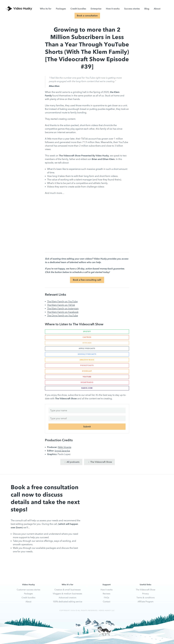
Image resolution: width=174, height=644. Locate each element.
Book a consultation (87, 16)
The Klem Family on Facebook (63, 312)
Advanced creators (68, 598)
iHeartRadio (87, 382)
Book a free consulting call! (87, 280)
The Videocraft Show (100, 462)
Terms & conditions (146, 598)
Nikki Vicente (65, 447)
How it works (113, 9)
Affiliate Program (146, 602)
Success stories (132, 9)
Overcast (87, 371)
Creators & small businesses (68, 590)
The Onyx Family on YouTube (62, 316)
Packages (61, 9)
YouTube (87, 377)
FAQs (106, 598)
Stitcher (87, 343)
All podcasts (72, 462)
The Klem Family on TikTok (61, 305)
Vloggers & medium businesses (67, 594)
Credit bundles (78, 9)
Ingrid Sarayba (62, 451)
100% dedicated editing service (68, 602)
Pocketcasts (87, 365)
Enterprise (96, 9)
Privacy (145, 594)
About (157, 9)
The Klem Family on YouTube (62, 301)
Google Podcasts (87, 354)
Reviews (106, 594)
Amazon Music (87, 360)
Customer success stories (29, 590)
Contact (107, 602)
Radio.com (87, 388)
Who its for (46, 9)
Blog (147, 9)
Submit (87, 427)
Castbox (87, 337)
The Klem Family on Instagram (63, 308)
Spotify (87, 332)
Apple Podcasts (87, 348)
